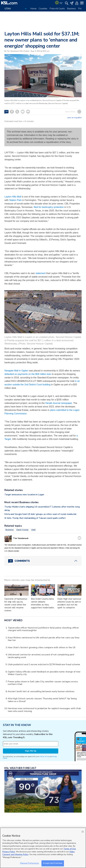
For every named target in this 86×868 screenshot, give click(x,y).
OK (83, 832)
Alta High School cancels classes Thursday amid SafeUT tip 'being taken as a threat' (42, 700)
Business (72, 9)
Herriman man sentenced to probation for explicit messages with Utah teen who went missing (44, 710)
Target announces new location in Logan (24, 495)
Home (33, 9)
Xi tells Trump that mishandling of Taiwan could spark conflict (35, 518)
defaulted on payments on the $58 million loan (28, 374)
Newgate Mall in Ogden (16, 371)
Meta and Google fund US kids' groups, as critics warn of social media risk (40, 514)
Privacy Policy (9, 852)
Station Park (15, 200)
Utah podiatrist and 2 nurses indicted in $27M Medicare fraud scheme (44, 664)
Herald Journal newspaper (59, 403)
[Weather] (59, 3)
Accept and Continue (53, 863)
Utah (33, 530)
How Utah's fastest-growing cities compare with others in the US (42, 647)
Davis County (22, 530)
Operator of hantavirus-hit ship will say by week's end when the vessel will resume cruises (16, 605)
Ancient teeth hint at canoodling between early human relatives (41, 691)
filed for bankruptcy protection (49, 207)
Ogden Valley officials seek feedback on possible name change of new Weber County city (44, 673)
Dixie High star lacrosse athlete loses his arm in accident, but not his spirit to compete (69, 603)
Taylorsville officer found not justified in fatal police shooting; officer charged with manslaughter (43, 629)
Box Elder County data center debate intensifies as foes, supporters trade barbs (43, 603)
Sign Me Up (31, 751)
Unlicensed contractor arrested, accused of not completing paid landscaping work (41, 656)
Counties (43, 9)
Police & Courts (57, 9)
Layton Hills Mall (13, 197)
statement (41, 273)
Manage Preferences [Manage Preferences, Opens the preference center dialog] (30, 863)
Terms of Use (45, 757)
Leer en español (74, 118)
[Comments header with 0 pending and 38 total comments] (43, 561)
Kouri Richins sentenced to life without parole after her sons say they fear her (44, 639)
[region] (43, 848)
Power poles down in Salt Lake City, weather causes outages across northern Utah (43, 683)
